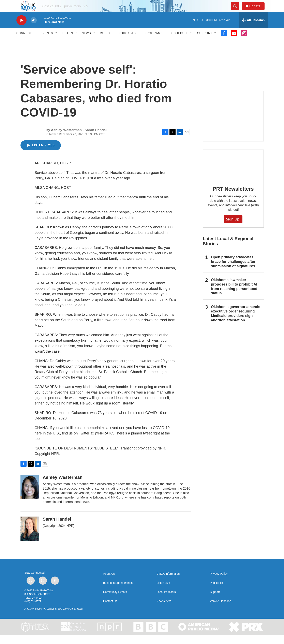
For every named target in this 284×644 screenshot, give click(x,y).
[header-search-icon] (237, 11)
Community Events (115, 601)
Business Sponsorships (118, 592)
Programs (154, 42)
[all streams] (253, 29)
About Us (109, 583)
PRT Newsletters (233, 198)
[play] (21, 29)
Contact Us (110, 610)
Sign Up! (233, 228)
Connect (24, 42)
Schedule (180, 42)
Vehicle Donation (220, 610)
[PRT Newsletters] (233, 174)
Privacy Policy (219, 583)
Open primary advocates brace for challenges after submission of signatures (233, 271)
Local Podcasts (166, 601)
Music (105, 42)
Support (205, 42)
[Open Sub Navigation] (35, 42)
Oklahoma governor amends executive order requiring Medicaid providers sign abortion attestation (236, 323)
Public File (216, 592)
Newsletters (164, 610)
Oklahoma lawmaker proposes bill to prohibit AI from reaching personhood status (234, 296)
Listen (67, 42)
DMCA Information (168, 583)
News (86, 42)
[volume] (34, 29)
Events (47, 42)
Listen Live (163, 592)
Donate (257, 11)
